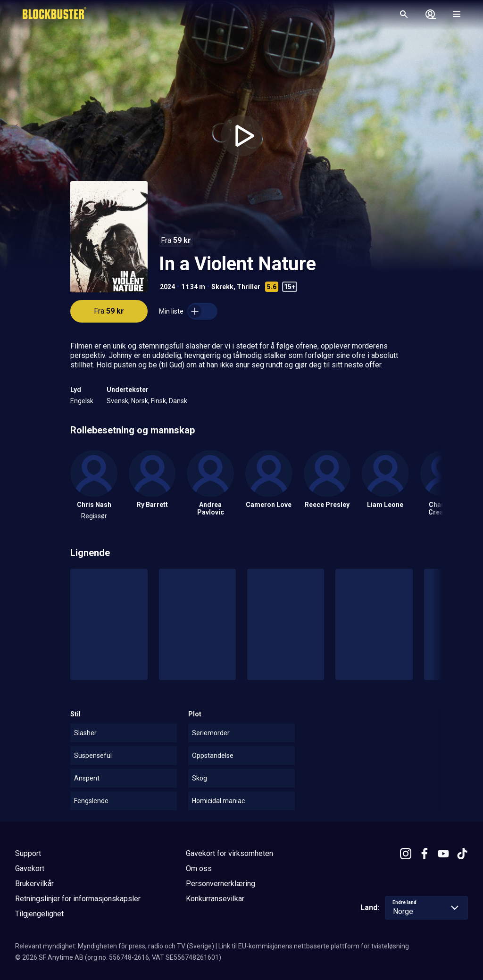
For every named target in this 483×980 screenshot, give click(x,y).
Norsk (140, 401)
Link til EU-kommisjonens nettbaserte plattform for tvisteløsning (314, 946)
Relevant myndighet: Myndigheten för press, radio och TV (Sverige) (115, 946)
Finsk (158, 401)
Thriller (249, 287)
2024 (167, 287)
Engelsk (82, 401)
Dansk (178, 401)
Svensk (117, 401)
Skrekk (222, 287)
